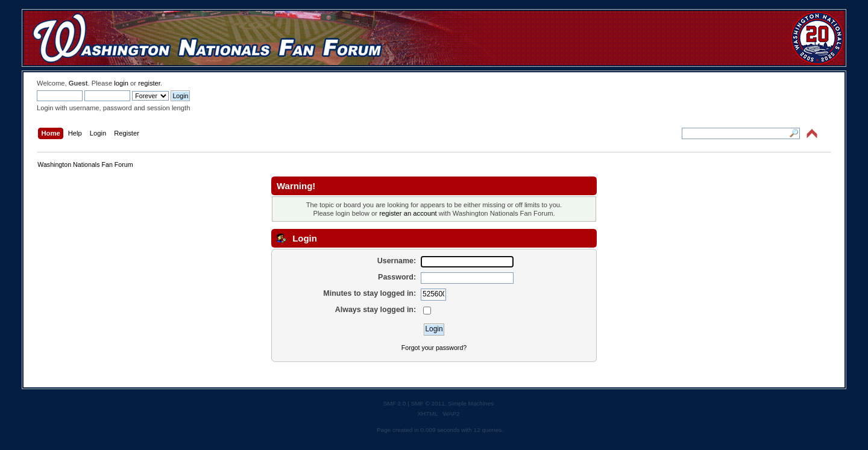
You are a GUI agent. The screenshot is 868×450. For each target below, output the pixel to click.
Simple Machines (471, 403)
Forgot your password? (434, 348)
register (149, 83)
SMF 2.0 (395, 403)
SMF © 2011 (428, 403)
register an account (408, 213)
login (121, 83)
